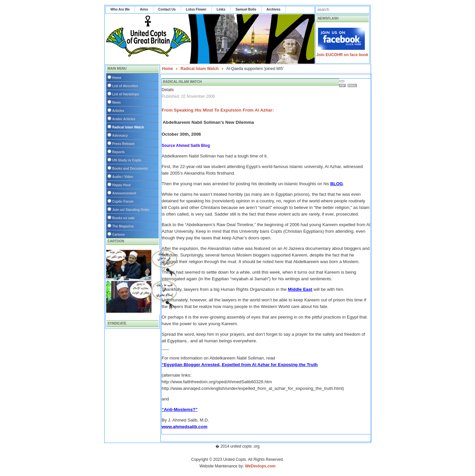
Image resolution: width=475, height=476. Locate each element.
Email (353, 85)
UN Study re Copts (127, 160)
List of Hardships (126, 94)
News (116, 102)
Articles (118, 111)
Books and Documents (130, 169)
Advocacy (120, 136)
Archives (273, 9)
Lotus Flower (196, 9)
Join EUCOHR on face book (342, 55)
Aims (144, 9)
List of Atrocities (125, 86)
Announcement (124, 193)
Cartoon (118, 235)
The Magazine (123, 226)
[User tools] (342, 81)
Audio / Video (123, 177)
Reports (118, 152)
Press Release (123, 144)
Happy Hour (122, 185)
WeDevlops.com (260, 466)
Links (221, 9)
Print (343, 85)
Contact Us (167, 9)
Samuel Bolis (246, 9)
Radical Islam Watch (128, 127)
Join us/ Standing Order (131, 210)
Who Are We (120, 9)
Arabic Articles (124, 119)
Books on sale (123, 218)
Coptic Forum (123, 202)
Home (117, 78)
